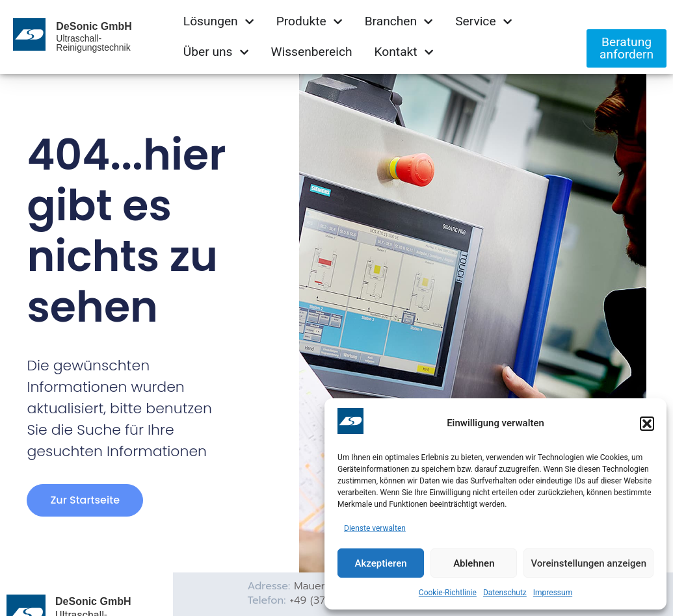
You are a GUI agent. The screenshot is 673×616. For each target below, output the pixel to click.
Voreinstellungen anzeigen (588, 563)
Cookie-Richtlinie (448, 593)
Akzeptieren (381, 563)
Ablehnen (474, 563)
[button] (647, 424)
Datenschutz (505, 593)
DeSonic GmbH (94, 26)
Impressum (553, 593)
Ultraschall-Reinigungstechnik (93, 43)
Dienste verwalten (375, 528)
